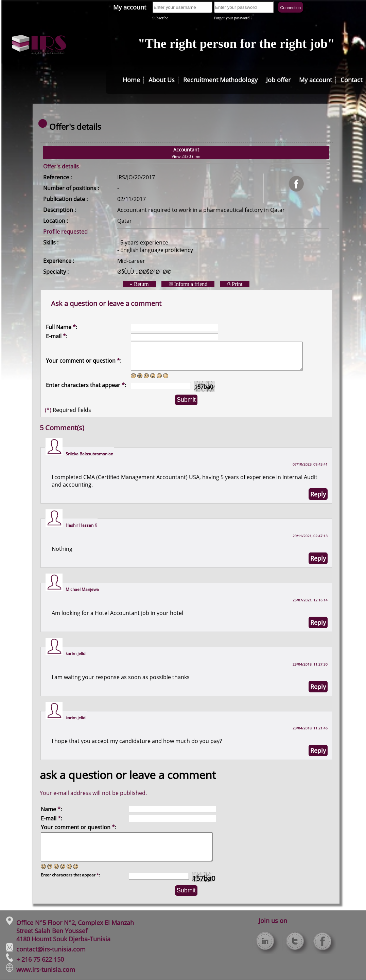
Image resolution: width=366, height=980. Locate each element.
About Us (162, 80)
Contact (351, 80)
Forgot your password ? (233, 18)
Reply (318, 494)
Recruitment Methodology (220, 80)
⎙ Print (235, 284)
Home (131, 80)
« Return (139, 284)
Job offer (278, 80)
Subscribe (160, 18)
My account (130, 7)
